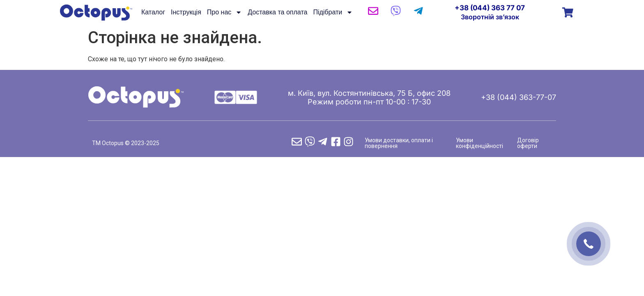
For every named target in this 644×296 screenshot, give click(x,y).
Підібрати (333, 12)
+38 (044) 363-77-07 (519, 97)
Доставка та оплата (277, 12)
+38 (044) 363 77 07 (490, 8)
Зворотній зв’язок (490, 17)
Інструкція (186, 12)
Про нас (224, 12)
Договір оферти (528, 143)
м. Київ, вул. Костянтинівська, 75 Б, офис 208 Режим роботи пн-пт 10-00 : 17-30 (369, 97)
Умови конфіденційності (480, 143)
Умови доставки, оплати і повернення (399, 143)
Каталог (153, 12)
